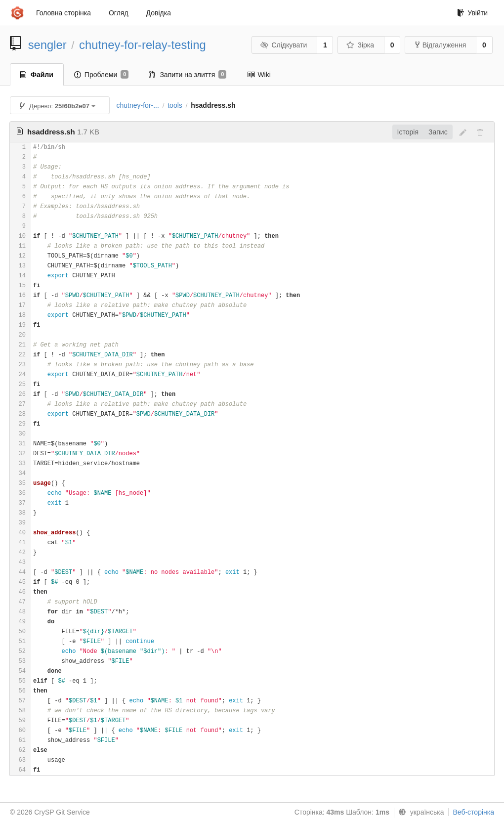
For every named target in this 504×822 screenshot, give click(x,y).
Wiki (259, 75)
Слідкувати (284, 45)
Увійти (472, 13)
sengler (47, 45)
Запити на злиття (188, 75)
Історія (408, 132)
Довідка (159, 13)
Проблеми (102, 75)
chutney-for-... (137, 105)
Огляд (119, 13)
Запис (438, 132)
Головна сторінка (63, 13)
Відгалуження (441, 45)
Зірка (360, 45)
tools (175, 105)
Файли (37, 75)
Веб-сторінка (473, 812)
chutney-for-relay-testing (143, 45)
